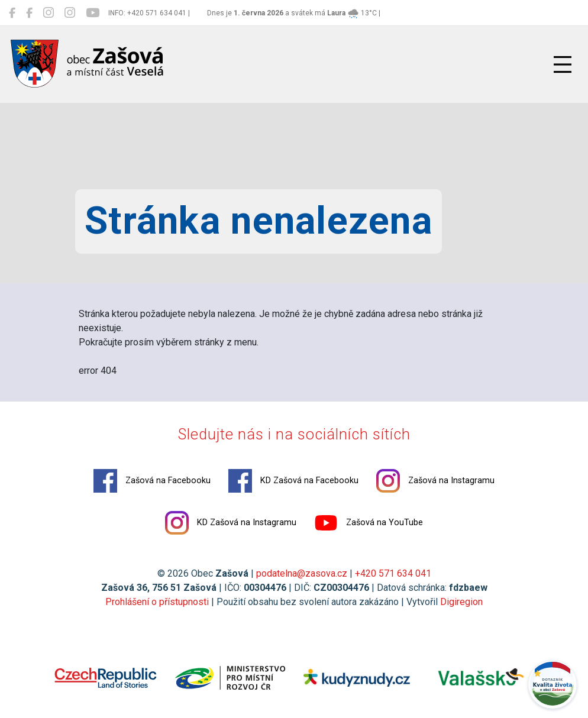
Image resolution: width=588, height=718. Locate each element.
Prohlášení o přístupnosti (157, 602)
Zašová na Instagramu (435, 481)
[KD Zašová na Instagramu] (70, 13)
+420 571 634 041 (393, 573)
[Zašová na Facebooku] (12, 13)
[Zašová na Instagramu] (49, 13)
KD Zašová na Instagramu (231, 523)
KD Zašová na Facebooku (293, 481)
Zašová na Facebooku (152, 481)
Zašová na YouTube (369, 523)
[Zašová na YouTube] (93, 13)
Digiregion (461, 602)
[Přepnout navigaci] (563, 64)
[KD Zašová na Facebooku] (29, 13)
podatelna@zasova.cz (302, 573)
